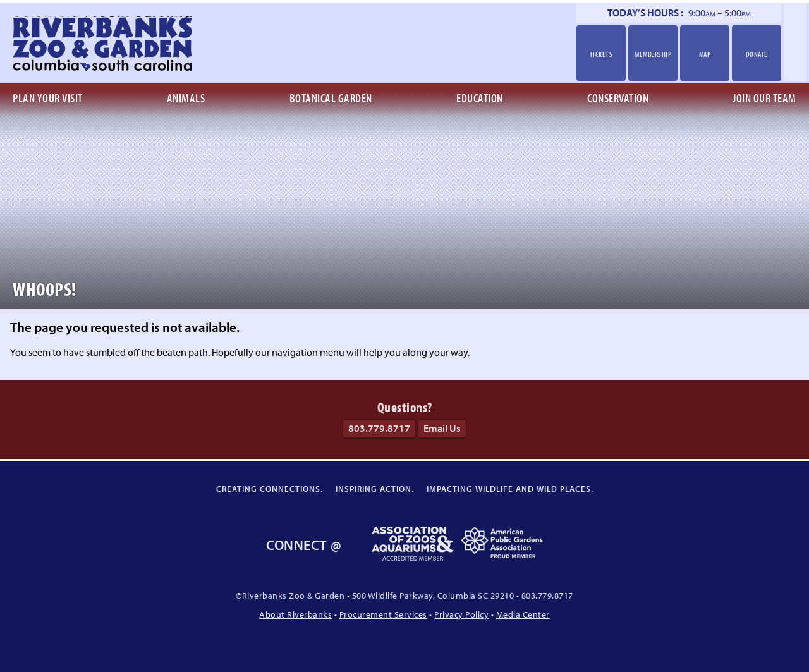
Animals (186, 98)
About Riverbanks (295, 614)
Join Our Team (764, 98)
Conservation (618, 98)
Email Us (442, 428)
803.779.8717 (379, 428)
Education (480, 98)
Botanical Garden (331, 98)
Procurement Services (383, 614)
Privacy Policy (461, 614)
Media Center (523, 614)
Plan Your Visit (48, 98)
